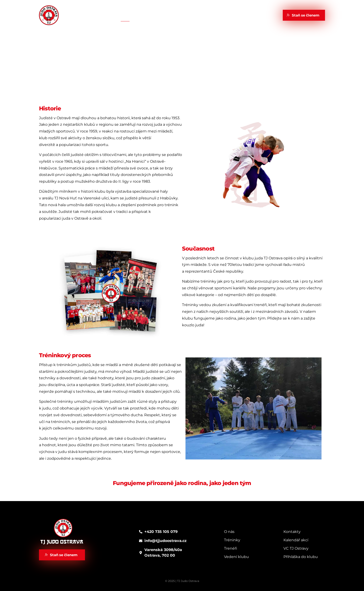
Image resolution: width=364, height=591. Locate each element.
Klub (125, 15)
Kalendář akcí (172, 15)
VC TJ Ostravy (205, 15)
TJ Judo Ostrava (62, 542)
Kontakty (235, 15)
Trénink (144, 15)
